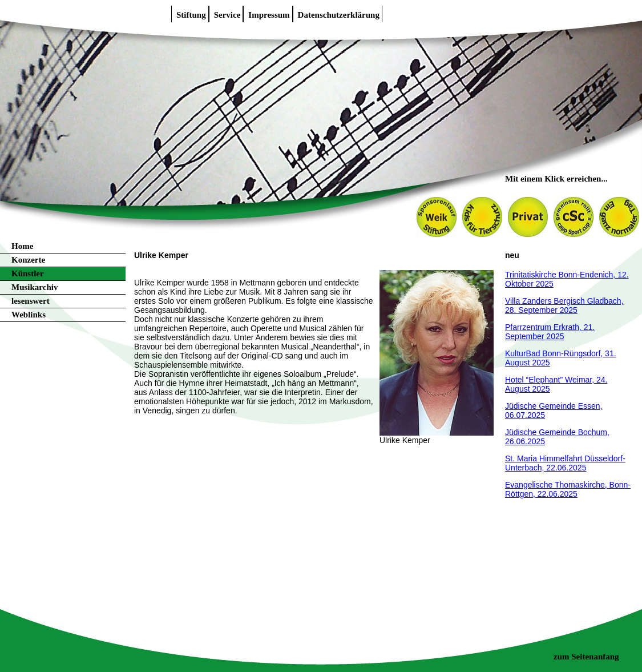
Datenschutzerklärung (339, 15)
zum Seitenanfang (586, 657)
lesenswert (31, 301)
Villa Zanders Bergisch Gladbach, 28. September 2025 (564, 305)
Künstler (28, 273)
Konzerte (28, 260)
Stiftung (191, 15)
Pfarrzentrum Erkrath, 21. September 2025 (550, 332)
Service (227, 15)
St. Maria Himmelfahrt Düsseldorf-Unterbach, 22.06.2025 (565, 463)
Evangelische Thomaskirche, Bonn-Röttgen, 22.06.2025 (568, 489)
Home (22, 246)
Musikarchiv (35, 287)
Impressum (269, 15)
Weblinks (29, 315)
